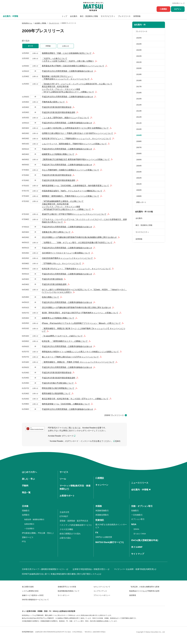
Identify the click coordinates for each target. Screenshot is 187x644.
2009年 (139, 135)
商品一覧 (26, 492)
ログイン (178, 9)
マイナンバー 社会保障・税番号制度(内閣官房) (135, 569)
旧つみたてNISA (140, 534)
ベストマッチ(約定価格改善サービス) (76, 525)
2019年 (139, 74)
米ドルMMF (137, 547)
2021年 (139, 62)
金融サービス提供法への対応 (33, 595)
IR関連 (48, 46)
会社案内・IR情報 (140, 490)
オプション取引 (138, 519)
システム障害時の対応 (30, 591)
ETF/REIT (64, 516)
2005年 (139, 160)
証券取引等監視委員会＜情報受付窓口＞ (91, 569)
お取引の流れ (65, 538)
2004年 (139, 166)
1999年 (139, 196)
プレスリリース (124, 16)
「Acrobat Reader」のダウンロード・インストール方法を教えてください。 (80, 441)
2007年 (139, 147)
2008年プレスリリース (114, 415)
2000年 (139, 190)
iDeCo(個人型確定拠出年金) (145, 540)
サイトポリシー (64, 595)
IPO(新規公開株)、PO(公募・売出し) (38, 533)
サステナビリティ (108, 16)
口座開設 (163, 9)
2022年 (139, 56)
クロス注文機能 (66, 529)
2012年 (139, 117)
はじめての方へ (29, 472)
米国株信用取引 (102, 515)
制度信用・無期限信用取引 (34, 519)
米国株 (99, 506)
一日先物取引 (137, 515)
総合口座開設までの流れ (70, 534)
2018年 (139, 80)
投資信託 (100, 520)
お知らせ (66, 46)
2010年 (139, 129)
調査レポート (141, 202)
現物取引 (26, 511)
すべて (31, 46)
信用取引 (26, 515)
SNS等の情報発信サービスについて (35, 600)
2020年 (139, 68)
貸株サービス (28, 537)
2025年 (139, 38)
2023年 (139, 50)
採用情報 (137, 16)
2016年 (139, 93)
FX (97, 533)
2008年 (139, 141)
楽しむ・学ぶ (28, 479)
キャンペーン (102, 485)
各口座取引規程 (28, 587)
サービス (64, 472)
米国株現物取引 (102, 511)
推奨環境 (133, 595)
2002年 (139, 178)
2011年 (139, 123)
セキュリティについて (102, 587)
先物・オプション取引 (142, 506)
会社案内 (74, 16)
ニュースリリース (140, 483)
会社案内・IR (140, 25)
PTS (24, 542)
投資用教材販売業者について (69, 591)
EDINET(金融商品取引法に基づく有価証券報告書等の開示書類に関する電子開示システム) (61, 574)
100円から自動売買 (104, 537)
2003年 (139, 172)
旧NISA (136, 529)
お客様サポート (67, 496)
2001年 (139, 184)
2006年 (139, 154)
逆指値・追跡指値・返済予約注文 (74, 521)
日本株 (25, 506)
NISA (134, 524)
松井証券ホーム (177, 3)
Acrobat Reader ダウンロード (61, 436)
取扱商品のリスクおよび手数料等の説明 (144, 591)
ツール (63, 479)
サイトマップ (138, 554)
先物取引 (135, 511)
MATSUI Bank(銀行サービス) (110, 542)
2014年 (139, 105)
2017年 (139, 87)
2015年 (139, 99)
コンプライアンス (100, 591)
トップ (64, 16)
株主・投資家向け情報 (89, 16)
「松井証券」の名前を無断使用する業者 (144, 587)
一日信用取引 (29, 529)
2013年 (139, 111)
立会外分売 (64, 512)
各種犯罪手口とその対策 (67, 587)
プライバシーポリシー (102, 595)
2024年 (139, 44)
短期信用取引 (29, 524)
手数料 (25, 486)
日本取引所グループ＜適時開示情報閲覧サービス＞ (45, 569)
